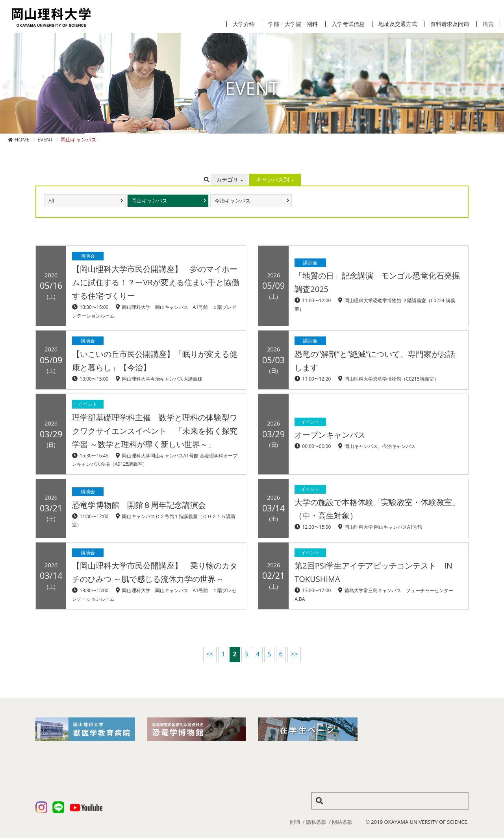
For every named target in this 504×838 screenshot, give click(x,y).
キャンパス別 (272, 179)
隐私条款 (316, 822)
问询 (295, 822)
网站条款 (342, 822)
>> (294, 654)
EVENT (45, 139)
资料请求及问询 (450, 24)
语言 (488, 24)
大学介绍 (244, 24)
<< (210, 654)
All (51, 201)
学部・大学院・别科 (293, 24)
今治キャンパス (233, 201)
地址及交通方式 (398, 24)
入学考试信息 (348, 24)
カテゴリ (227, 179)
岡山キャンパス (149, 201)
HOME (22, 139)
